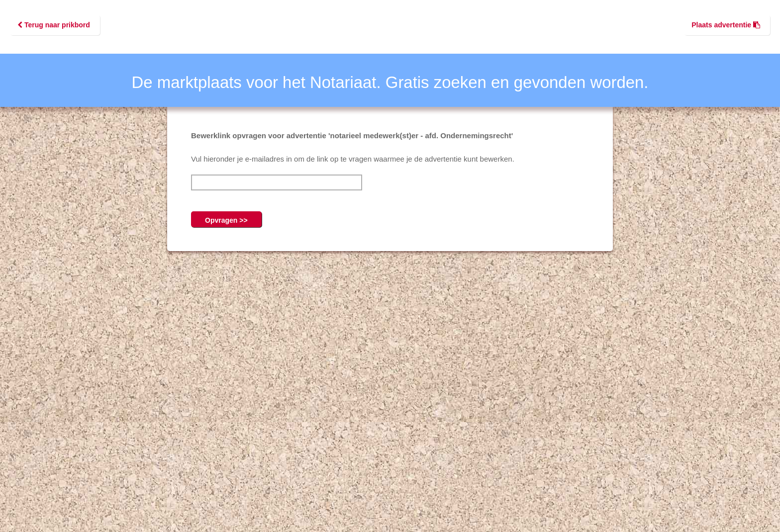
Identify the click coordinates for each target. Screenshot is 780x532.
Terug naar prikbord (54, 25)
